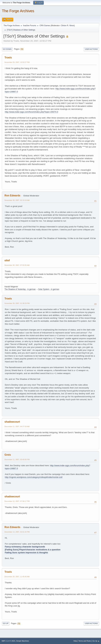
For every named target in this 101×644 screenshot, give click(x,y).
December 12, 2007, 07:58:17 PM (17, 501)
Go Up (6, 623)
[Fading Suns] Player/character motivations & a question (33, 550)
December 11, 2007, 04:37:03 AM (17, 426)
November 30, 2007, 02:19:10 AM (17, 200)
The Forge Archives (18, 11)
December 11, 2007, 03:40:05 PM (17, 459)
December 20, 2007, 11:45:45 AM (17, 577)
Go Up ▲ (96, 641)
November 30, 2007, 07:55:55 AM (17, 265)
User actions (91, 49)
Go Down (7, 49)
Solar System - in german (49, 289)
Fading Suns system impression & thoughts (26, 553)
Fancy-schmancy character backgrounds (25, 547)
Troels (8, 58)
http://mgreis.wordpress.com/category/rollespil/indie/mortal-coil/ (34, 477)
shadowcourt (12, 422)
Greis (8, 455)
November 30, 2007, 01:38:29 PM (17, 303)
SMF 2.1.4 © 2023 (8, 641)
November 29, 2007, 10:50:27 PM (17, 62)
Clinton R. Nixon (67, 26)
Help (75, 641)
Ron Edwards (12, 195)
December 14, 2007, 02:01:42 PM (17, 532)
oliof (7, 260)
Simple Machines (22, 641)
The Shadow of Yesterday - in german (20, 289)
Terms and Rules (85, 641)
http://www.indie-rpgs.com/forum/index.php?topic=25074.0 (31, 112)
